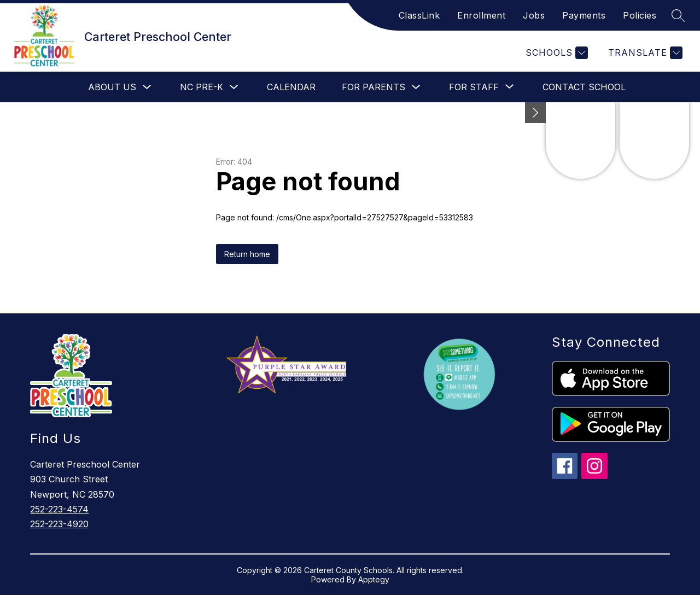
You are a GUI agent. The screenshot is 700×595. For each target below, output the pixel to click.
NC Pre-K (202, 87)
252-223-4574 (59, 509)
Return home (247, 254)
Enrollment (481, 15)
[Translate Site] (644, 53)
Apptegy (374, 579)
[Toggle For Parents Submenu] (416, 87)
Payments (584, 15)
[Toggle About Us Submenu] (147, 87)
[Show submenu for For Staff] (474, 87)
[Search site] (678, 15)
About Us (112, 87)
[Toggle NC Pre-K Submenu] (234, 87)
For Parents (374, 87)
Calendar (291, 87)
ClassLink (419, 15)
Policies (640, 15)
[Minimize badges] (535, 113)
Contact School (584, 87)
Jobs (534, 15)
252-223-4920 (59, 524)
